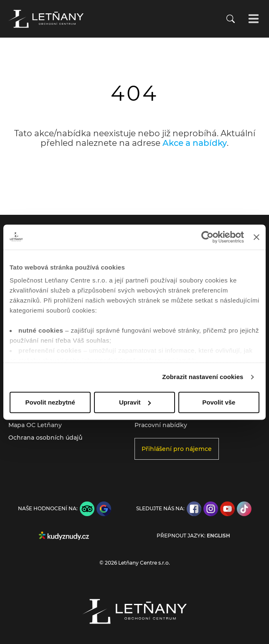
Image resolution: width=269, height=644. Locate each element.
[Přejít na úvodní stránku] (46, 19)
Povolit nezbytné (50, 402)
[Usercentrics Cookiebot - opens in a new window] (207, 237)
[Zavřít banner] (256, 237)
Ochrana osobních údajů (45, 438)
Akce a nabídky (195, 143)
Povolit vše (219, 402)
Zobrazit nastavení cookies (203, 377)
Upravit (135, 402)
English (218, 536)
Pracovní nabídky (161, 425)
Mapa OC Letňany (35, 425)
